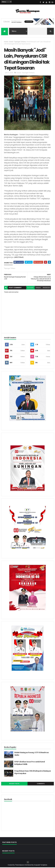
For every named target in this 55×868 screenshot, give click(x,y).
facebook (46, 288)
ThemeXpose (19, 866)
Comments (41, 784)
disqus (38, 288)
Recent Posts (14, 784)
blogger (30, 288)
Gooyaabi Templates (41, 866)
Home (6, 42)
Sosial (11, 42)
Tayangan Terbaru (20, 42)
